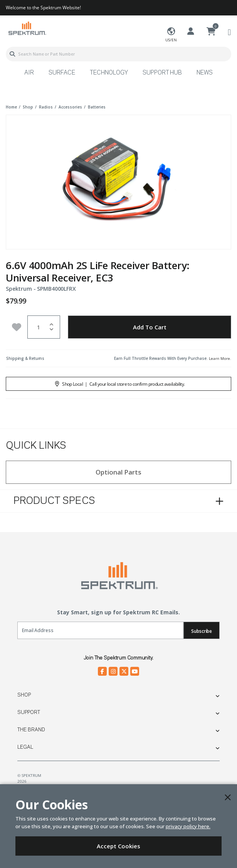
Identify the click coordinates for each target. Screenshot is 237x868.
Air (29, 73)
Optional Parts (118, 472)
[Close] (228, 797)
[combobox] (118, 54)
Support (29, 712)
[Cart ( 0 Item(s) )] (211, 32)
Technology (109, 73)
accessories (70, 107)
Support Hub (162, 73)
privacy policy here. (188, 826)
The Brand (31, 730)
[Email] (100, 630)
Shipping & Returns (25, 358)
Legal (25, 747)
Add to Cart (150, 327)
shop (28, 107)
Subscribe (202, 631)
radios (46, 107)
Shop (24, 695)
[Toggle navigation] (229, 32)
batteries (97, 107)
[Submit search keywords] (12, 54)
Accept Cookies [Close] (118, 846)
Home (11, 107)
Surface (62, 73)
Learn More (219, 358)
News (205, 73)
